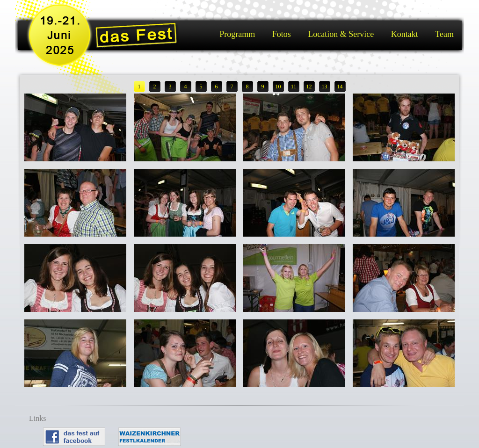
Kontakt (405, 34)
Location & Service (341, 34)
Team (444, 34)
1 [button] (139, 87)
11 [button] (294, 87)
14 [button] (340, 87)
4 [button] (186, 87)
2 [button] (155, 87)
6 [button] (217, 87)
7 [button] (232, 87)
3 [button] (170, 87)
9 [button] (263, 87)
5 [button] (201, 87)
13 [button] (325, 87)
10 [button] (278, 87)
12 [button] (309, 87)
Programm (237, 34)
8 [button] (247, 87)
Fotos (282, 34)
